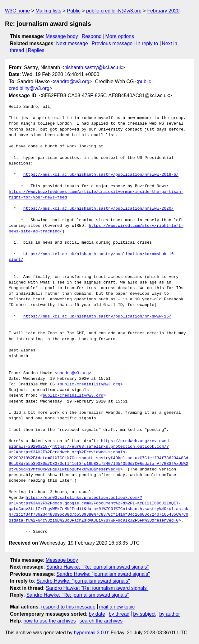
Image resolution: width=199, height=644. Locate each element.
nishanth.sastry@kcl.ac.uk (93, 67)
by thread (119, 614)
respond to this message (68, 607)
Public (74, 11)
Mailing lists (48, 11)
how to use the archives (50, 621)
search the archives (101, 621)
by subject (144, 614)
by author (170, 614)
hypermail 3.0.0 (91, 633)
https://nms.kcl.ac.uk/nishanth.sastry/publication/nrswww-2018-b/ (101, 175)
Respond (92, 36)
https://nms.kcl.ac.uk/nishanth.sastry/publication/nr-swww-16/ (97, 317)
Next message (72, 43)
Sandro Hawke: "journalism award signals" (103, 574)
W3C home (17, 11)
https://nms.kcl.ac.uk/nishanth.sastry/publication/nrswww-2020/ (99, 209)
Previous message (112, 43)
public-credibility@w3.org (114, 11)
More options (120, 36)
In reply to (147, 43)
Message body (62, 36)
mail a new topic (117, 607)
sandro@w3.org (72, 81)
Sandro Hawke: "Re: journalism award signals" (98, 567)
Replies (36, 50)
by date (97, 614)
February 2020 (163, 11)
